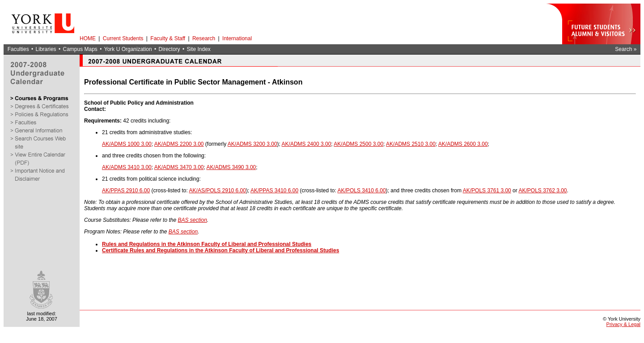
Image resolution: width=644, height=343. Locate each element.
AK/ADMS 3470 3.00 (179, 167)
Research (204, 38)
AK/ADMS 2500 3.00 (358, 144)
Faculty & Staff (168, 38)
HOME (88, 38)
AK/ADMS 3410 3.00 (127, 167)
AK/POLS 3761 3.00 (487, 191)
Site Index (198, 49)
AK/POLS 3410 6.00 (362, 191)
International (237, 38)
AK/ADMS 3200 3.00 (252, 144)
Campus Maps (80, 49)
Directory (169, 49)
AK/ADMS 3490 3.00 (231, 167)
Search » (626, 49)
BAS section (192, 220)
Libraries (46, 49)
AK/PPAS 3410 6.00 (274, 191)
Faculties (18, 49)
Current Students (123, 38)
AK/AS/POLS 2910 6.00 (218, 191)
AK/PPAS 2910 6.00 (126, 191)
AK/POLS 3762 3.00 (542, 191)
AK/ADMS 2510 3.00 (411, 144)
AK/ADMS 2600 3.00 (463, 144)
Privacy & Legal (623, 324)
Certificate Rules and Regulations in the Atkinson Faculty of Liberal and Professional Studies (220, 250)
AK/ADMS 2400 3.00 (307, 144)
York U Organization (128, 49)
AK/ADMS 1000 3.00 (127, 144)
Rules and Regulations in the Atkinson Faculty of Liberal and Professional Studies (207, 244)
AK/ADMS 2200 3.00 (179, 144)
